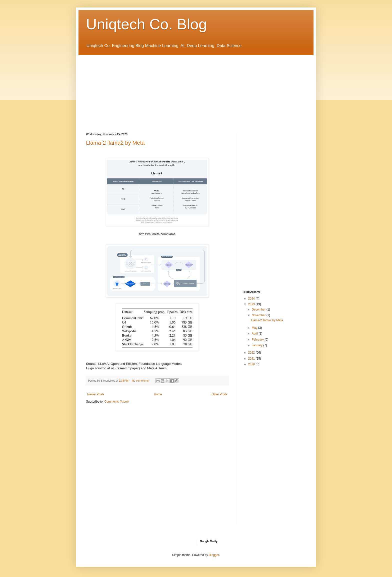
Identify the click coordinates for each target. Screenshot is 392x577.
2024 (252, 299)
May (255, 328)
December (259, 310)
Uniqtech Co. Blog (146, 24)
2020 (252, 364)
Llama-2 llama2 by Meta (115, 143)
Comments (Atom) (116, 402)
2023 (252, 304)
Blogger (214, 555)
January (257, 345)
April (255, 334)
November (259, 315)
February (258, 340)
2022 (252, 353)
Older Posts (219, 394)
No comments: (141, 381)
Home (158, 394)
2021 (252, 359)
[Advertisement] (196, 90)
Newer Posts (96, 394)
